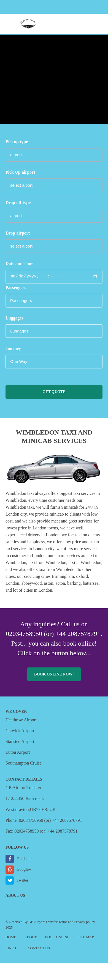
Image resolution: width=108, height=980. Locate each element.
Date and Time (19, 263)
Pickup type (17, 142)
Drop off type (18, 203)
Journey (13, 348)
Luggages (14, 318)
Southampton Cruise (24, 763)
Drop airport (18, 233)
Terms (63, 922)
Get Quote (54, 392)
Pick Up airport (20, 172)
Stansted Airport (20, 741)
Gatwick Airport (20, 731)
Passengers (16, 288)
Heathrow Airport (21, 720)
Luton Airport (18, 752)
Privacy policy (84, 922)
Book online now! (54, 674)
